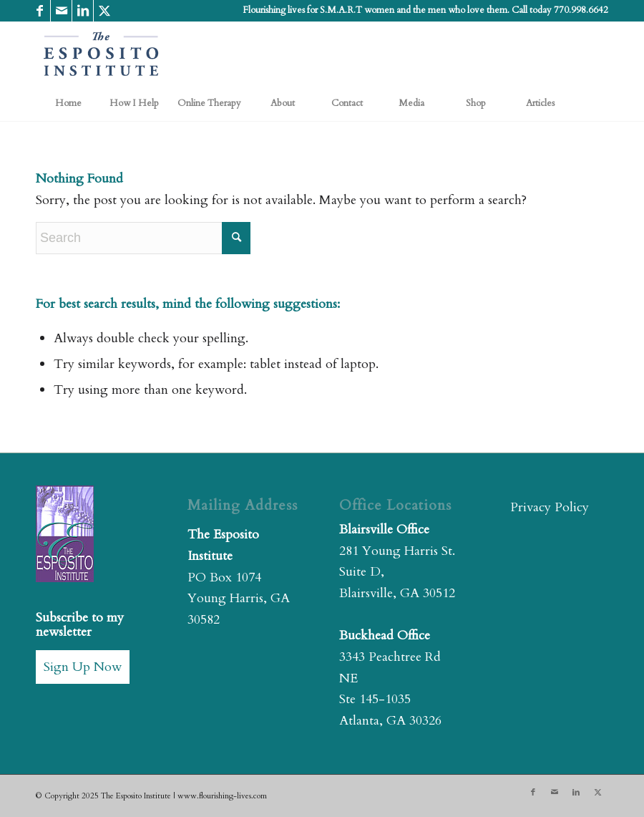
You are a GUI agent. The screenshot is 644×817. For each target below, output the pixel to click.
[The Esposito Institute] (102, 54)
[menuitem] (68, 103)
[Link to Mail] (61, 11)
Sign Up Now (83, 667)
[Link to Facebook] (40, 11)
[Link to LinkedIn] (83, 11)
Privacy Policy (550, 507)
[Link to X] (104, 11)
